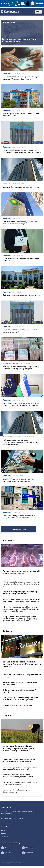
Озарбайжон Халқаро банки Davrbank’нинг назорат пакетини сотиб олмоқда (19, 517)
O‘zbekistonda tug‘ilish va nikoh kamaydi (17, 705)
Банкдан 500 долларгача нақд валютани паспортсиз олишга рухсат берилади (18, 480)
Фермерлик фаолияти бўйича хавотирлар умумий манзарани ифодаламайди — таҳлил (19, 749)
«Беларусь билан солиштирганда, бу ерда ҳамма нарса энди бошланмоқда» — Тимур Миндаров (22, 600)
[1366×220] (22, 7)
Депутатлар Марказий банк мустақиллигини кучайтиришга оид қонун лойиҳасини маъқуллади (22, 151)
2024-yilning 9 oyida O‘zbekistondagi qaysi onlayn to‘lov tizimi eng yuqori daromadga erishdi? (21, 699)
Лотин (38, 12)
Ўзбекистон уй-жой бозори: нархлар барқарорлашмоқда (17, 791)
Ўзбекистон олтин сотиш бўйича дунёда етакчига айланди (22, 676)
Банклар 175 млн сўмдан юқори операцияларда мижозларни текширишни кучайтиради (21, 368)
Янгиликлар (7, 74)
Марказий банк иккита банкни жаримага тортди (21, 187)
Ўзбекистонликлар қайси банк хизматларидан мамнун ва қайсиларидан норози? (21, 768)
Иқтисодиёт (7, 437)
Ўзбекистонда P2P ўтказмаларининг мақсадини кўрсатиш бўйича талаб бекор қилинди (21, 78)
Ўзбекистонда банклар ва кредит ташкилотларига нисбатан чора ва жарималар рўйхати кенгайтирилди (20, 442)
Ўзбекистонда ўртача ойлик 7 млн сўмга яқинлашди (19, 40)
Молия (5, 363)
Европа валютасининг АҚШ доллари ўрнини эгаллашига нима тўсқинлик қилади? (20, 760)
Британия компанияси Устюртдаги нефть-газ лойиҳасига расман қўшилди (20, 223)
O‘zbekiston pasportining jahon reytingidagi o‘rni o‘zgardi (20, 691)
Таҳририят (5, 830)
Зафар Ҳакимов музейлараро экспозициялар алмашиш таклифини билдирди (20, 593)
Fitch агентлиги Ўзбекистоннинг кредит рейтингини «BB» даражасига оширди (22, 664)
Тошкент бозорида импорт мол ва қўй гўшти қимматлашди (22, 572)
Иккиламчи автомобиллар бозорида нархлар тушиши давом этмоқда (20, 783)
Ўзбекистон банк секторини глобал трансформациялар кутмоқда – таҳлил (18, 776)
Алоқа (4, 834)
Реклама (5, 837)
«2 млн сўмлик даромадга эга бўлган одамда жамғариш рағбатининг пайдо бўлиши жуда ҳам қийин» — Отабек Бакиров (21, 609)
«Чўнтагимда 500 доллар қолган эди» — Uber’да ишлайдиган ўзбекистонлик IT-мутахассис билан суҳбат (21, 584)
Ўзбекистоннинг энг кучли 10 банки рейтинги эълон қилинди (20, 684)
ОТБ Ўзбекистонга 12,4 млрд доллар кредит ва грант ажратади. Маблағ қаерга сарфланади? (21, 404)
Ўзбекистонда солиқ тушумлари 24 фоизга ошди (22, 295)
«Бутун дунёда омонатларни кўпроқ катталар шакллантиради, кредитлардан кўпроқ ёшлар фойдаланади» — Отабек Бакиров (20, 619)
